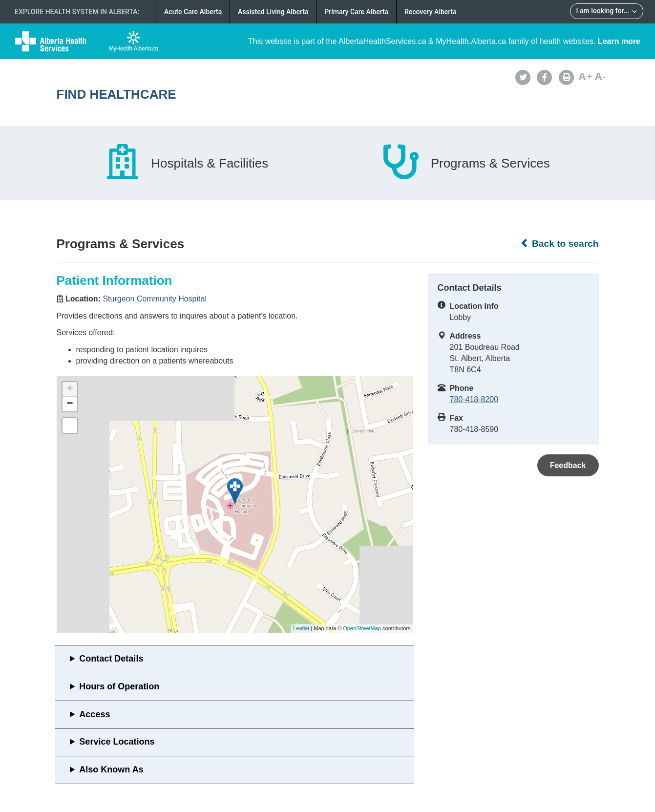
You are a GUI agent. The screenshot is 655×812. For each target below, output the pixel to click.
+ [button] (70, 389)
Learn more (619, 41)
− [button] (70, 404)
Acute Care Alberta (193, 12)
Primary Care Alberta (356, 12)
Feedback (568, 465)
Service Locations (117, 742)
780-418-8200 (474, 399)
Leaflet (301, 628)
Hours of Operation (119, 686)
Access (95, 714)
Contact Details (111, 659)
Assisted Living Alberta (273, 12)
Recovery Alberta (431, 12)
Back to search (560, 243)
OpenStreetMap (362, 628)
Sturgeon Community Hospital (155, 299)
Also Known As (111, 769)
